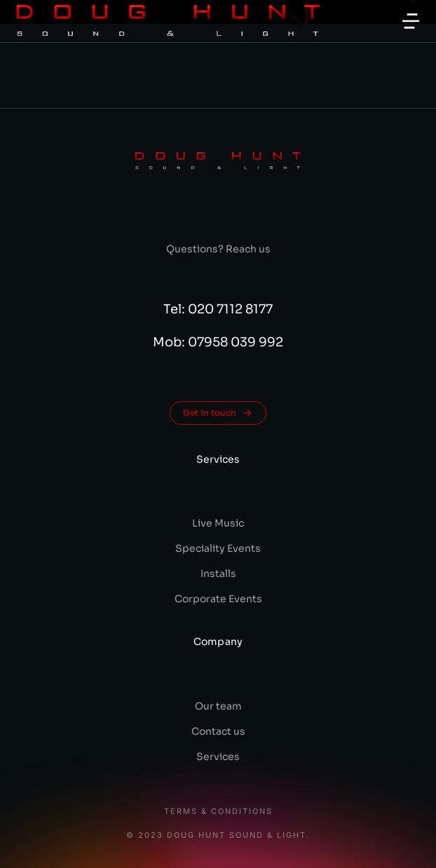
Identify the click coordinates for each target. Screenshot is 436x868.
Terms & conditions (218, 812)
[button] (411, 21)
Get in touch (218, 413)
